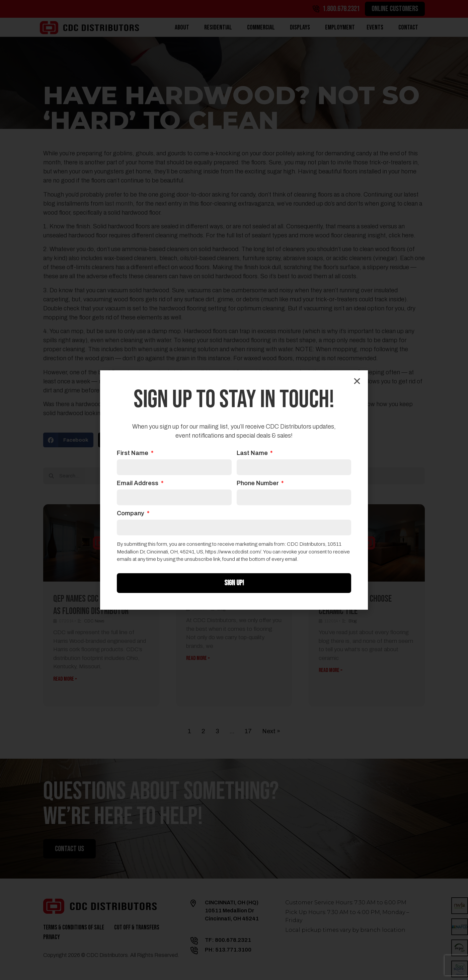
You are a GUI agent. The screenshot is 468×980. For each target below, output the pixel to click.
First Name (133, 453)
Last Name (253, 453)
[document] (234, 490)
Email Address (138, 483)
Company (131, 513)
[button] (357, 381)
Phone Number (258, 483)
